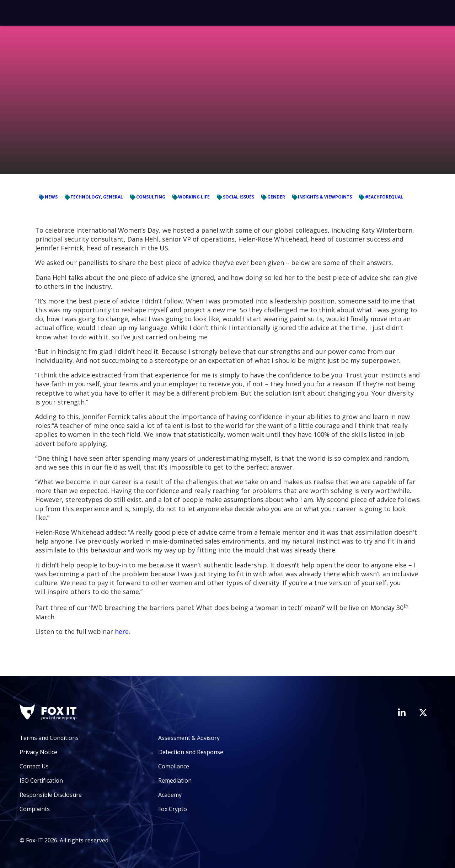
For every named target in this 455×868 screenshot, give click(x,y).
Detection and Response (191, 752)
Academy (170, 795)
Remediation (175, 780)
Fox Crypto (173, 809)
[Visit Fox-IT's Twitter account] (423, 713)
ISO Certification (41, 780)
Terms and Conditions (49, 738)
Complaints (35, 809)
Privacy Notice (38, 752)
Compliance (174, 766)
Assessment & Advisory (189, 738)
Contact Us (34, 766)
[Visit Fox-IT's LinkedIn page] (402, 712)
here (122, 631)
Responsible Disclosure (51, 795)
